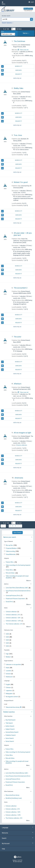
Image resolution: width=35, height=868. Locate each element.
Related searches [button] (9, 712)
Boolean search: (6, 16)
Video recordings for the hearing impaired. (18, 565)
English (8, 685)
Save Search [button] (17, 533)
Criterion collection (11, 612)
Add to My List (17, 78)
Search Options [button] (8, 23)
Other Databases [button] (9, 791)
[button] (26, 33)
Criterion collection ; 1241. (13, 618)
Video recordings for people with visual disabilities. (17, 577)
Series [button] (6, 608)
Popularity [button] (7, 650)
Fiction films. (9, 570)
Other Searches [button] (8, 716)
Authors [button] (6, 584)
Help (3, 849)
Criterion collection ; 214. (13, 615)
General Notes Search (12, 732)
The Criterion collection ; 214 (14, 624)
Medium (9, 657)
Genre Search (10, 738)
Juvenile (9, 671)
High (7, 654)
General (8, 674)
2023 (8, 643)
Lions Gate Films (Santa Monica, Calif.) (17, 588)
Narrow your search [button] (10, 537)
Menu (4, 3)
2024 (8, 640)
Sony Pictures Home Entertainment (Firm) (18, 591)
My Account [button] (17, 844)
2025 (8, 637)
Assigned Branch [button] (9, 701)
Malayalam (9, 694)
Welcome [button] (17, 833)
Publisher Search (11, 735)
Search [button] (17, 838)
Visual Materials (11, 554)
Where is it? (12, 66)
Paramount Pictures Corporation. (15, 599)
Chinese (8, 688)
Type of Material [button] (8, 541)
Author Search (10, 726)
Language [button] (7, 681)
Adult (8, 668)
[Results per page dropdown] (13, 29)
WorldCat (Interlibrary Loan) (14, 798)
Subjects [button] (6, 558)
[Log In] (29, 2)
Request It (11, 74)
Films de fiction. (10, 573)
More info (11, 70)
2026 (8, 634)
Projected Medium (12, 548)
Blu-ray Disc (10, 545)
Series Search (10, 741)
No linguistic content (12, 697)
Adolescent (9, 677)
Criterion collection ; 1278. (13, 621)
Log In (32, 2)
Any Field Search (10, 720)
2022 (8, 646)
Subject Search (10, 729)
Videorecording (11, 551)
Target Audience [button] (8, 661)
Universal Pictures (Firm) (13, 596)
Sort (3, 32)
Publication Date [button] (8, 630)
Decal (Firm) (9, 602)
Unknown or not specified (14, 665)
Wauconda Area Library (14, 707)
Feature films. (10, 562)
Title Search (9, 723)
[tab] (26, 33)
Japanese (9, 691)
